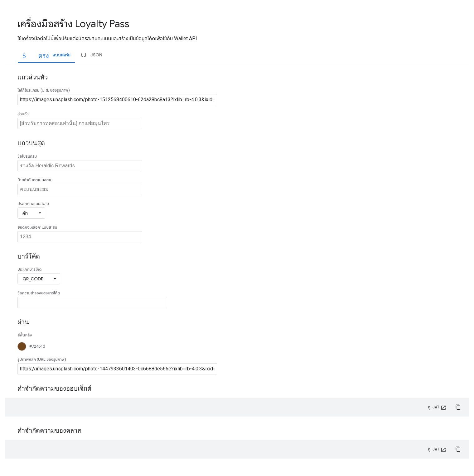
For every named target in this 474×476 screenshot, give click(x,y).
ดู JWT (434, 407)
